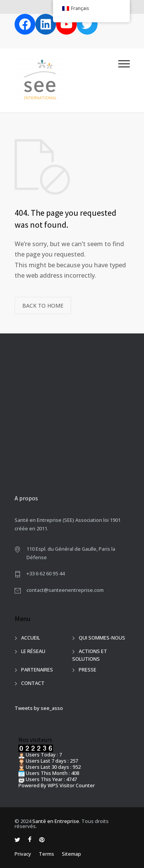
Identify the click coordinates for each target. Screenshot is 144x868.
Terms (46, 854)
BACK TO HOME (43, 306)
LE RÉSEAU (33, 651)
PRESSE (88, 670)
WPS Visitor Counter (71, 785)
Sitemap (71, 854)
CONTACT (33, 683)
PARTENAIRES (37, 670)
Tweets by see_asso (39, 708)
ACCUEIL (31, 638)
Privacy (23, 854)
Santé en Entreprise (56, 821)
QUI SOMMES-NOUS (102, 638)
